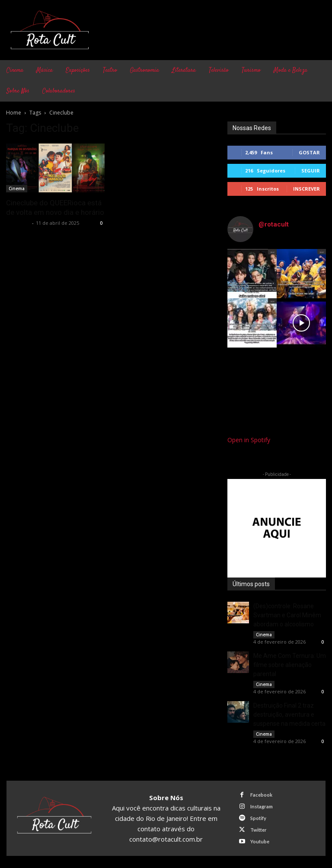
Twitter (258, 828)
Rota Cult (18, 223)
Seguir (311, 171)
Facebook (261, 794)
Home (14, 113)
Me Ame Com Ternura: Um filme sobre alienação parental (290, 665)
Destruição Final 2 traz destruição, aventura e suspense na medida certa (289, 715)
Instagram (261, 806)
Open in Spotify (249, 440)
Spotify (258, 817)
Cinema (17, 188)
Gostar (309, 152)
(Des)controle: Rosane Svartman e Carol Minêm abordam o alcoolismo (287, 615)
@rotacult (274, 224)
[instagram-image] (252, 274)
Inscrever (306, 189)
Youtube (259, 840)
